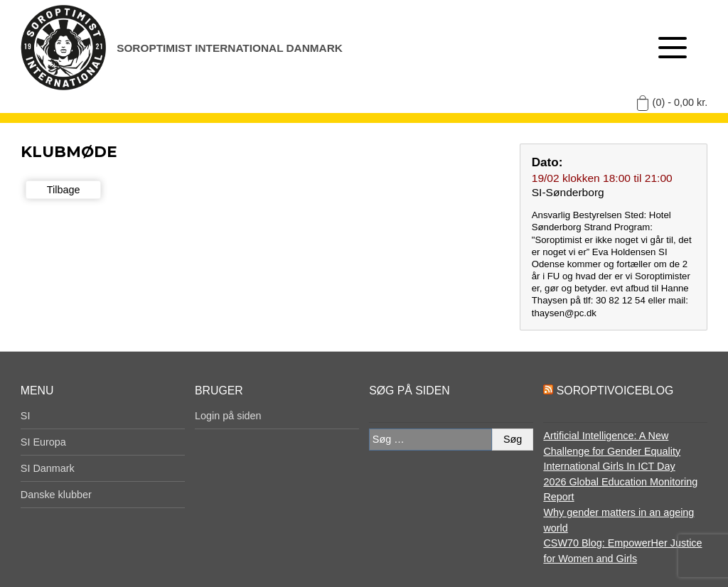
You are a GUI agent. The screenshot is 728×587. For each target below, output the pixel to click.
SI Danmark (48, 468)
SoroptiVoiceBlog (615, 391)
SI (26, 416)
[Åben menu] (673, 48)
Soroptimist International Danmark (230, 48)
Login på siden (228, 416)
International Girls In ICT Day (609, 466)
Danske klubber (56, 495)
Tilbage (64, 190)
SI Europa (43, 442)
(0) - (680, 102)
